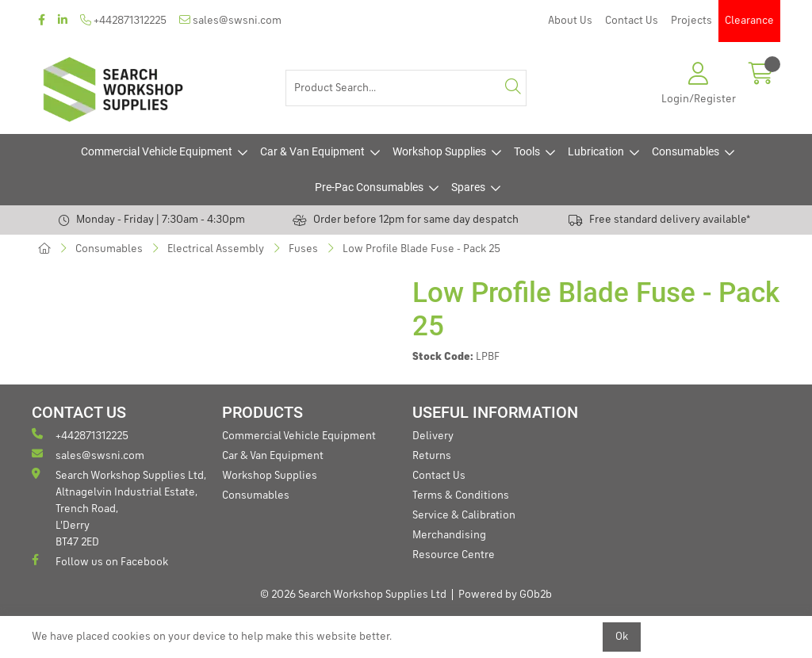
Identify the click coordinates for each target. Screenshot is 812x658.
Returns (432, 456)
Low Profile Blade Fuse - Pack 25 (421, 249)
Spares (468, 187)
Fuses (303, 249)
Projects (691, 21)
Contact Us (632, 21)
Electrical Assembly (216, 249)
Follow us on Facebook (100, 561)
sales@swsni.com (230, 20)
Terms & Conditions (461, 495)
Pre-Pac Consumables (369, 187)
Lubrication (596, 151)
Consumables (686, 151)
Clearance (749, 21)
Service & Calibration (464, 515)
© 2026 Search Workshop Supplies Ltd (353, 595)
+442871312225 (123, 20)
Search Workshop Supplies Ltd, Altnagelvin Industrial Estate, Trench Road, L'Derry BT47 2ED (119, 508)
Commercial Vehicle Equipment (157, 151)
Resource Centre (454, 555)
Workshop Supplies (439, 151)
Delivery (433, 436)
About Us (570, 21)
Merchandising (449, 535)
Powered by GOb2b (505, 595)
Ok (622, 637)
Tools (527, 151)
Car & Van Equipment (312, 151)
